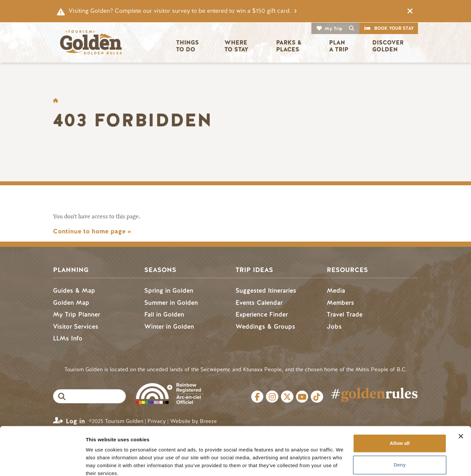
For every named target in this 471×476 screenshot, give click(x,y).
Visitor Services (76, 327)
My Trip (333, 29)
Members (340, 303)
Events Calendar (259, 303)
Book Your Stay (394, 28)
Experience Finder (262, 314)
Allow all (400, 415)
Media (336, 291)
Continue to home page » (92, 231)
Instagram (272, 397)
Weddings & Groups (265, 327)
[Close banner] (461, 408)
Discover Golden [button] (389, 46)
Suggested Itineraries (266, 291)
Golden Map (71, 303)
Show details (101, 463)
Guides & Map (74, 291)
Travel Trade (345, 314)
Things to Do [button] (188, 46)
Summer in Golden (171, 303)
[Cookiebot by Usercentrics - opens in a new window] (42, 463)
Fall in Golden (164, 314)
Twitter (287, 397)
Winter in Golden (169, 327)
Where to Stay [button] (237, 46)
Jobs (334, 327)
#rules (374, 393)
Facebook (257, 397)
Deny (400, 436)
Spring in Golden (169, 291)
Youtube (302, 397)
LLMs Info (68, 338)
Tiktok (317, 397)
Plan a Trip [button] (339, 46)
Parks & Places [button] (290, 46)
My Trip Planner (77, 314)
